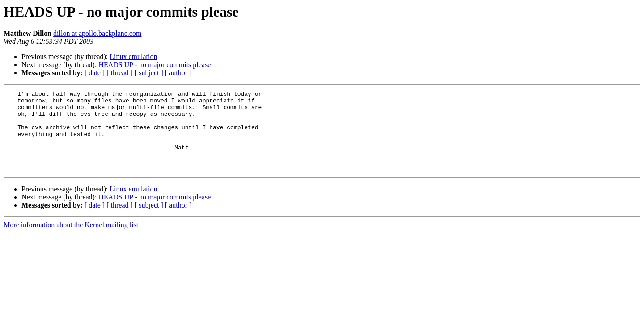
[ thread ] (120, 73)
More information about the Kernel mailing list (71, 241)
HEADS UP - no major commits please (155, 65)
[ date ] (95, 73)
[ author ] (178, 73)
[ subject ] (149, 73)
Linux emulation (133, 57)
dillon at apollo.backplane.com (97, 33)
